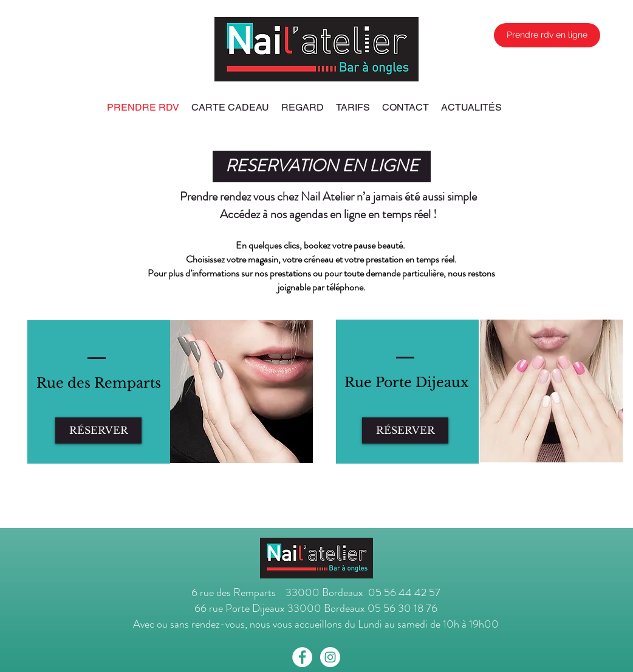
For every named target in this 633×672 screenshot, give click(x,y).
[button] (322, 166)
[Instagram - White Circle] (330, 657)
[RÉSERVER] (98, 430)
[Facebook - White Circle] (302, 657)
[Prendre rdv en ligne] (547, 35)
